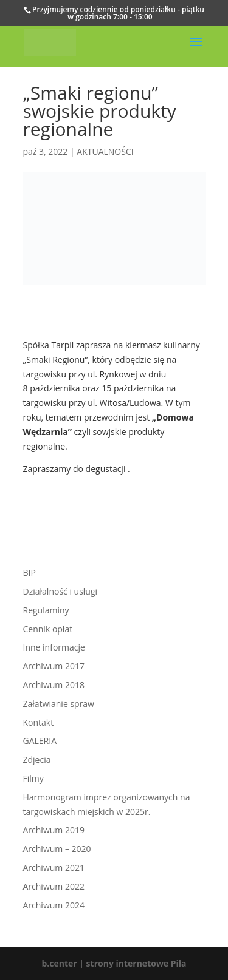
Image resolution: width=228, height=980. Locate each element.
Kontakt (39, 722)
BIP (29, 573)
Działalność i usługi (60, 591)
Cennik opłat (48, 629)
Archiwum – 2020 (57, 849)
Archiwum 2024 (54, 905)
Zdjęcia (37, 759)
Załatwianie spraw (59, 704)
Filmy (33, 778)
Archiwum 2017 (54, 666)
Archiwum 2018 (54, 685)
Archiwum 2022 (54, 886)
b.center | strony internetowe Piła (114, 963)
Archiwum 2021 (54, 867)
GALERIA (40, 741)
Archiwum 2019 (54, 830)
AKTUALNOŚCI (105, 151)
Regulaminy (46, 610)
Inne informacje (54, 647)
